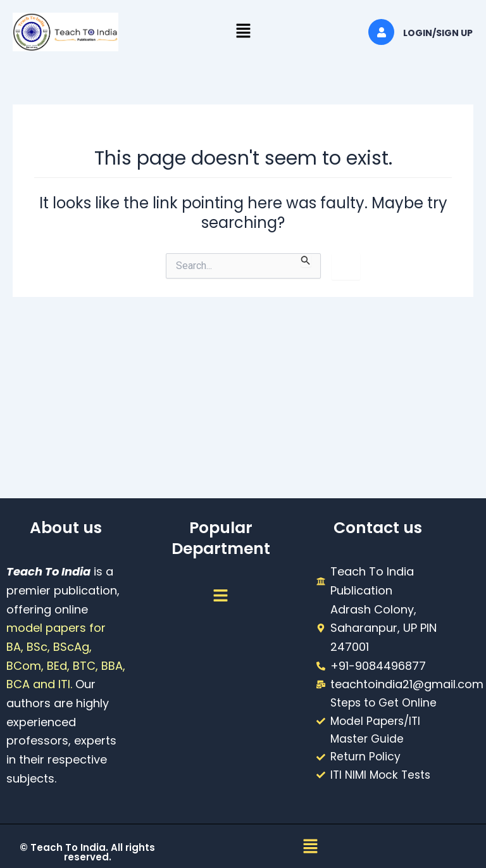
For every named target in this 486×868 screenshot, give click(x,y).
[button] (243, 32)
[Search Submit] (306, 260)
